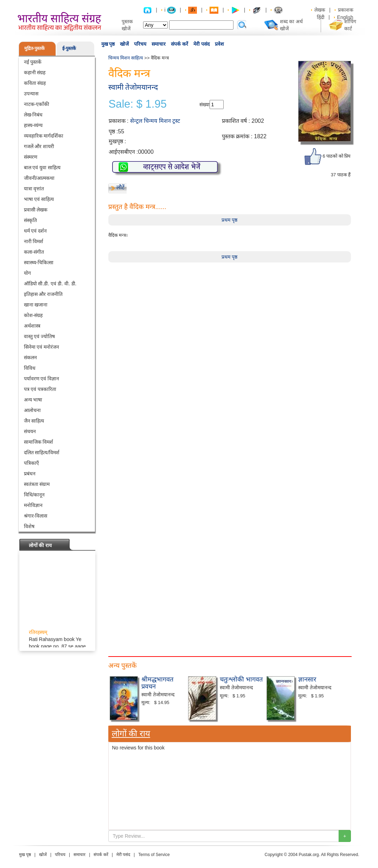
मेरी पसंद (201, 44)
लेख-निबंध (33, 115)
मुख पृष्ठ (108, 44)
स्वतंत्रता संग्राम (37, 484)
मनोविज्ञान (33, 505)
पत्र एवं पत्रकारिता (40, 389)
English (345, 17)
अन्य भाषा (33, 400)
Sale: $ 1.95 (138, 104)
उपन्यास (31, 94)
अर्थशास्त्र (32, 326)
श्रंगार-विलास (36, 516)
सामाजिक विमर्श (39, 442)
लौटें (120, 187)
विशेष (29, 526)
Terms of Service (154, 855)
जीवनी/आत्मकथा (39, 178)
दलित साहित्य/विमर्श (42, 452)
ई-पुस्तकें (69, 48)
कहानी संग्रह (35, 72)
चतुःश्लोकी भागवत (241, 679)
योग (27, 273)
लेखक (320, 10)
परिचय (140, 44)
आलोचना (32, 410)
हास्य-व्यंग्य (33, 125)
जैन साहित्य (34, 421)
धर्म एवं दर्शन (36, 231)
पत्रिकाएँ (31, 463)
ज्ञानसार (307, 679)
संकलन (30, 357)
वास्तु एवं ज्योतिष (40, 336)
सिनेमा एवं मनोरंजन (42, 347)
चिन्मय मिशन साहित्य (126, 58)
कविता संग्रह (35, 83)
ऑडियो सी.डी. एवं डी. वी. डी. (50, 284)
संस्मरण (31, 157)
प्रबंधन (30, 474)
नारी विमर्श (34, 241)
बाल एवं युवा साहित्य (42, 167)
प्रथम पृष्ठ (229, 220)
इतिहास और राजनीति (43, 294)
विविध (30, 368)
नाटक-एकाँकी (37, 104)
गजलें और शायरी (39, 146)
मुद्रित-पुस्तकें (34, 48)
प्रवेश (219, 44)
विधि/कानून (34, 495)
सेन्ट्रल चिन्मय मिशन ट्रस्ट (155, 121)
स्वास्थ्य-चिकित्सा (39, 262)
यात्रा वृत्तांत (34, 189)
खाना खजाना (36, 305)
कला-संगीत (34, 252)
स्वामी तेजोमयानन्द (133, 87)
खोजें (124, 44)
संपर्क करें (180, 44)
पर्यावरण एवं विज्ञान (42, 379)
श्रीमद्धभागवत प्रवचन (157, 683)
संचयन (30, 431)
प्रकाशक (346, 10)
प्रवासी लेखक (36, 210)
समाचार (159, 44)
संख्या (204, 104)
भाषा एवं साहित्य (39, 199)
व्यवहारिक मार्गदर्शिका (44, 136)
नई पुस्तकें (33, 62)
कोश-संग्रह (33, 315)
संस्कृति (30, 220)
